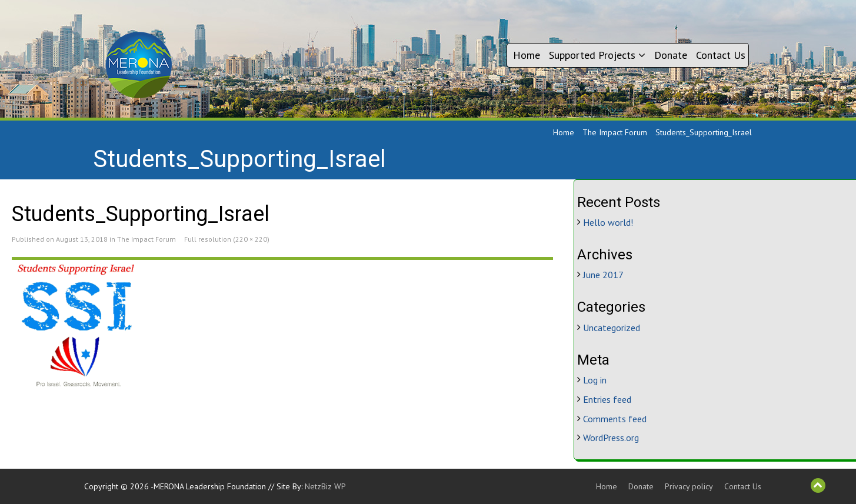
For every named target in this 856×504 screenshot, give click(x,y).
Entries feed (607, 399)
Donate (671, 55)
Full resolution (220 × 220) (227, 239)
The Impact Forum (615, 132)
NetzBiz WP (325, 486)
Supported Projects (597, 55)
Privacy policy (689, 486)
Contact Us (721, 55)
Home (527, 55)
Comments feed (615, 419)
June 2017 (603, 275)
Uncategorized (612, 328)
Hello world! (608, 222)
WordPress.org (611, 438)
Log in (595, 380)
